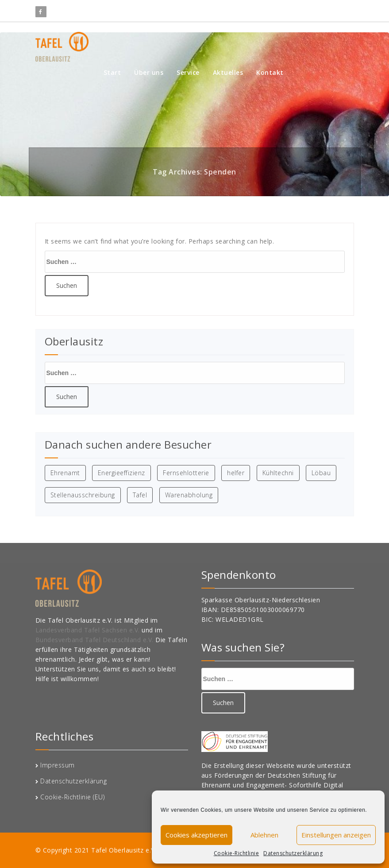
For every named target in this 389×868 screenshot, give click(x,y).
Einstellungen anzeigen (336, 835)
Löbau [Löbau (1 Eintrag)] (321, 473)
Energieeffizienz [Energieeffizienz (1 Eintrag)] (121, 473)
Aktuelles (228, 72)
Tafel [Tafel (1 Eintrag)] (140, 495)
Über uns (149, 72)
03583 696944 (326, 9)
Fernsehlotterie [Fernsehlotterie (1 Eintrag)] (186, 473)
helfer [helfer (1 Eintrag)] (236, 473)
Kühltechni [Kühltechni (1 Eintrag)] (278, 473)
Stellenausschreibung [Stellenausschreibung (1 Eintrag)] (83, 495)
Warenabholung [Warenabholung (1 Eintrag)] (189, 495)
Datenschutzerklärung (293, 853)
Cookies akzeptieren (196, 835)
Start (112, 72)
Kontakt (270, 72)
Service (188, 72)
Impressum (58, 765)
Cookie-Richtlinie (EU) (72, 797)
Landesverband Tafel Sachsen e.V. (89, 630)
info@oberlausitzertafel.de (249, 9)
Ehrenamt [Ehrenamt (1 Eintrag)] (65, 473)
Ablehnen (264, 835)
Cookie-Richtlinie (237, 853)
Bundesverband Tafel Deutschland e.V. (96, 640)
